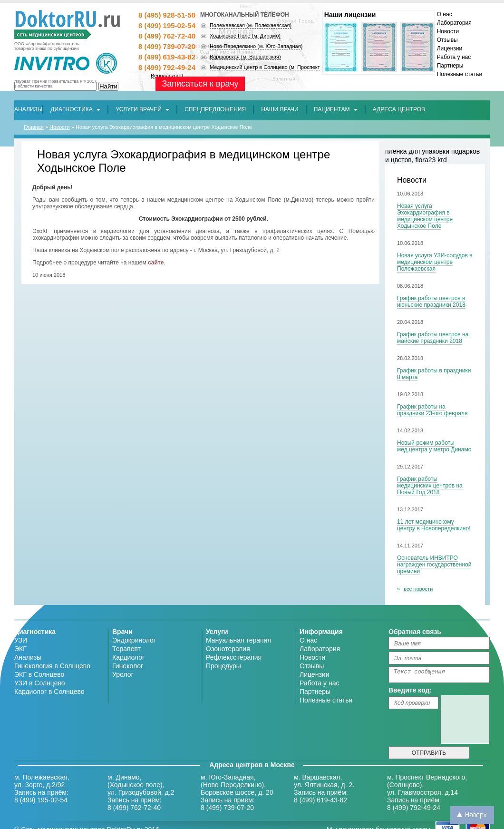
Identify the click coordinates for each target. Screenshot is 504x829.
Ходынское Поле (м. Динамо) (245, 36)
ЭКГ (20, 649)
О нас (445, 14)
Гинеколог (128, 666)
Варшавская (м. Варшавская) (245, 57)
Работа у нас (454, 57)
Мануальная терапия (238, 640)
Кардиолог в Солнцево (49, 692)
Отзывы (447, 40)
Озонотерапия (228, 649)
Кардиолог (128, 657)
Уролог (123, 674)
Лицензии (450, 49)
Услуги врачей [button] (142, 109)
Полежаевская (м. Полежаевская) (251, 25)
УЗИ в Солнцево (40, 683)
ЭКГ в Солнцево (39, 674)
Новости (448, 31)
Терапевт (126, 649)
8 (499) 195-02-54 (167, 25)
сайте (156, 263)
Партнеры (450, 66)
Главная (34, 127)
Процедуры (223, 666)
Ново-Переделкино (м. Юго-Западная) (256, 46)
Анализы (28, 657)
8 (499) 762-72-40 (167, 36)
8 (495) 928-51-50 (167, 15)
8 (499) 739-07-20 (167, 46)
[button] (215, 109)
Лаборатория (454, 23)
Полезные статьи (460, 74)
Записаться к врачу (200, 84)
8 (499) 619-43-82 (167, 57)
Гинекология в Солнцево (52, 666)
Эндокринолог (134, 640)
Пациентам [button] (336, 109)
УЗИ (21, 640)
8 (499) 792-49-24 (167, 67)
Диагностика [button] (75, 109)
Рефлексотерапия (234, 657)
